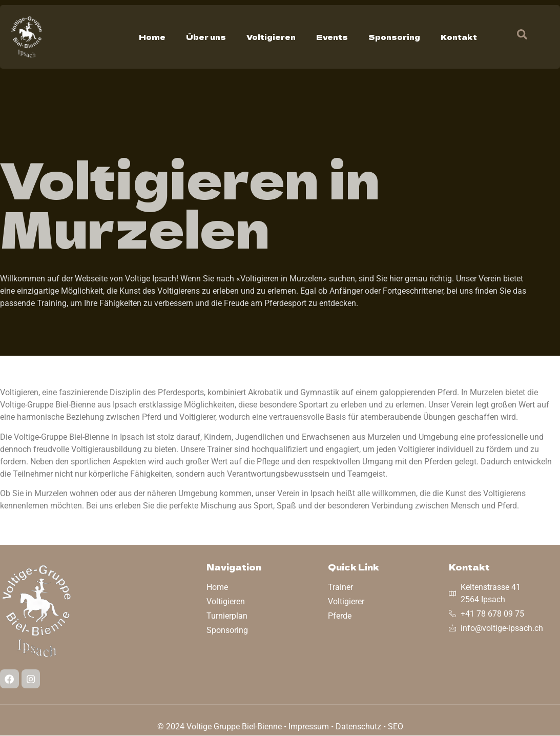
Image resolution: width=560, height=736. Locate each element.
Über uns (206, 37)
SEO (396, 727)
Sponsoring (394, 37)
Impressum (309, 727)
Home (152, 37)
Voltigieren (271, 37)
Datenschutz (358, 727)
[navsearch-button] (517, 37)
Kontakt (459, 37)
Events (332, 37)
